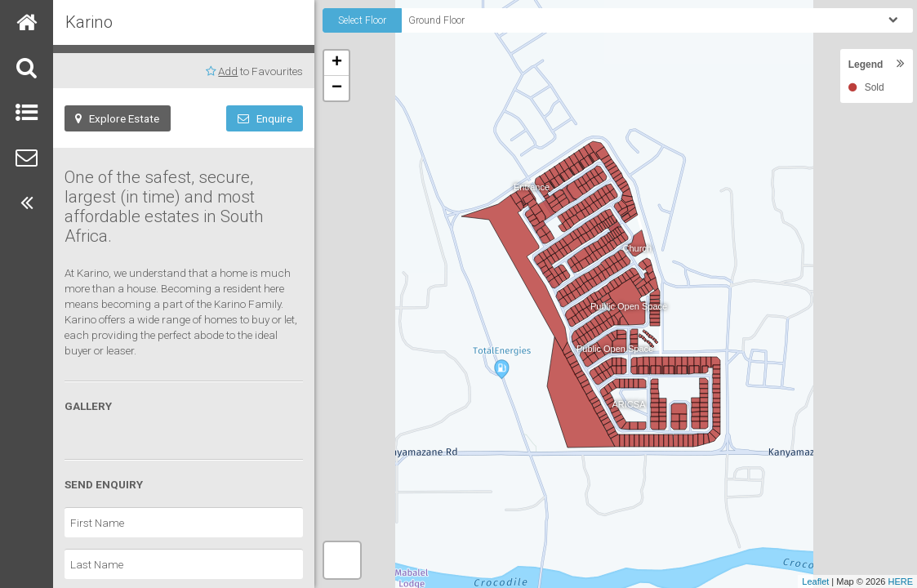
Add (228, 71)
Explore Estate (117, 118)
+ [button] (337, 63)
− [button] (337, 88)
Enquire (265, 118)
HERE (900, 581)
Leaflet (815, 581)
